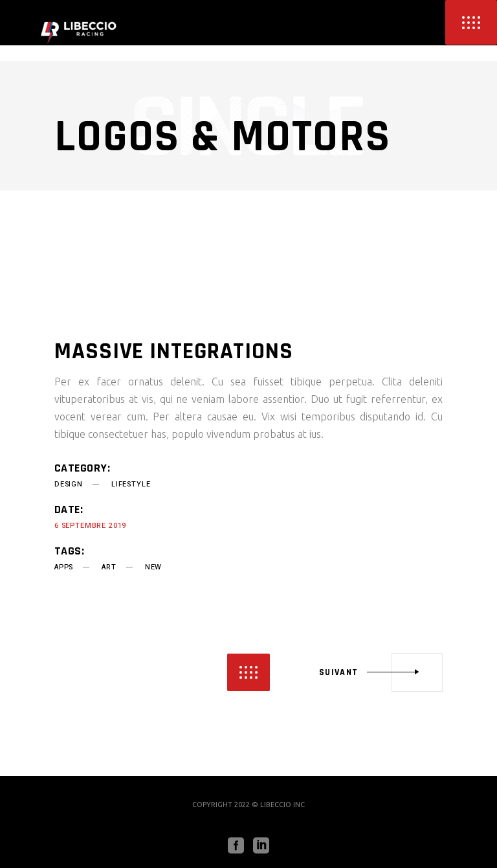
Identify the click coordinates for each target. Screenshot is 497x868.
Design (69, 484)
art (109, 567)
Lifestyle (131, 484)
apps (64, 567)
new (153, 567)
